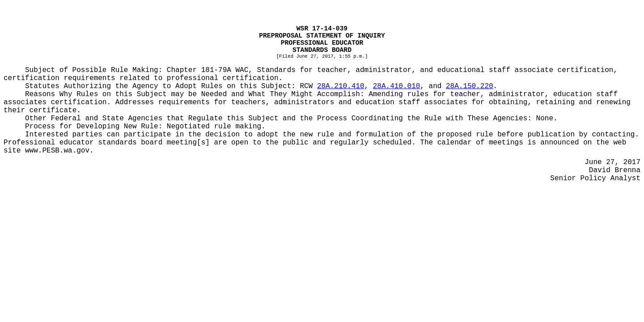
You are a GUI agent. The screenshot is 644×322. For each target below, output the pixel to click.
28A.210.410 (341, 86)
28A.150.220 (470, 86)
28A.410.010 (397, 86)
